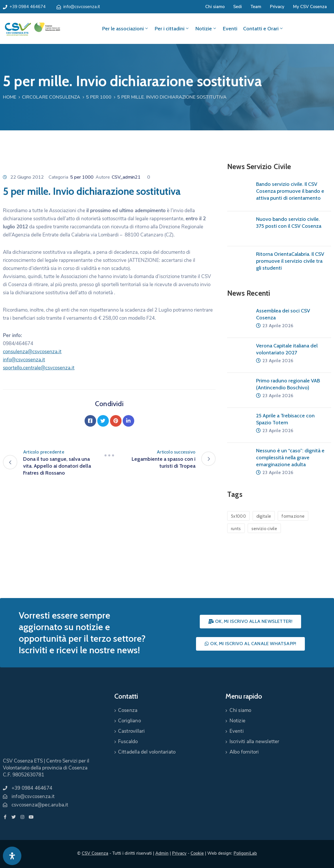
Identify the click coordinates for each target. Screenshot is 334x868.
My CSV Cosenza (310, 7)
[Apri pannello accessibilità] (12, 856)
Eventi (230, 29)
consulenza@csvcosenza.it (32, 352)
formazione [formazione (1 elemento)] (293, 516)
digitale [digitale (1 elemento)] (264, 516)
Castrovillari (131, 731)
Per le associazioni (126, 29)
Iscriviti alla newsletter (254, 742)
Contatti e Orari (263, 29)
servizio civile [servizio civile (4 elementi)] (264, 529)
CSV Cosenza (95, 853)
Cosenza (128, 710)
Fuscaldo (128, 742)
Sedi (238, 7)
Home (10, 97)
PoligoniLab (245, 853)
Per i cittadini (172, 29)
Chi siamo (215, 7)
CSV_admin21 (126, 177)
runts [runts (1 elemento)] (236, 529)
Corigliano (129, 721)
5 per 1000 (99, 97)
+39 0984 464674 (28, 7)
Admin (162, 853)
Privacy (277, 7)
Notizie (206, 29)
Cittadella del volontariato (147, 752)
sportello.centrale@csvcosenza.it (39, 368)
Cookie (197, 853)
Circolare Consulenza (51, 97)
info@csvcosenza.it (82, 7)
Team (256, 7)
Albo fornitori (244, 752)
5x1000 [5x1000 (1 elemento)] (238, 516)
